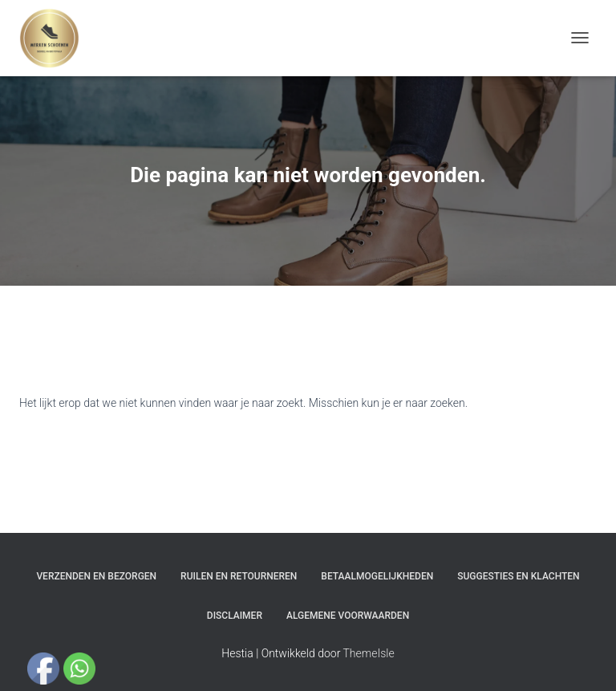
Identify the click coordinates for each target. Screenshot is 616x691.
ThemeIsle (369, 653)
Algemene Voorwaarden (348, 616)
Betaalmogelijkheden (377, 576)
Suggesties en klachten (518, 576)
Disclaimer (235, 616)
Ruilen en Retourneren (239, 576)
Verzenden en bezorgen (96, 576)
